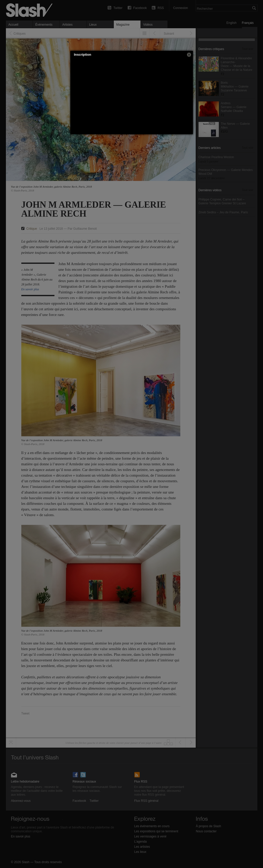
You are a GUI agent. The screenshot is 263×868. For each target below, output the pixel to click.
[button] (189, 55)
